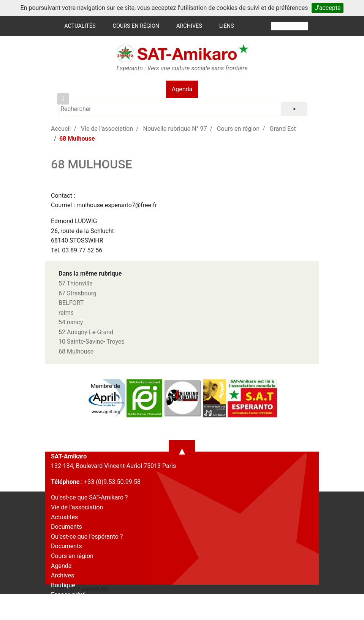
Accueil (61, 129)
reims (66, 313)
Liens (227, 26)
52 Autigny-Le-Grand (86, 332)
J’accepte (328, 8)
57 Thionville (76, 283)
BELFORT (71, 303)
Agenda (182, 89)
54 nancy (71, 322)
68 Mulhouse (76, 351)
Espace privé (68, 595)
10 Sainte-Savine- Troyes (92, 342)
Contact (62, 605)
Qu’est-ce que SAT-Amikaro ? (89, 497)
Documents (66, 527)
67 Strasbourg (78, 293)
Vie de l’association (107, 129)
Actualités (80, 26)
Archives (189, 26)
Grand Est (283, 129)
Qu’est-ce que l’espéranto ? (87, 537)
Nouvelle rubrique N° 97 (175, 129)
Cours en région (136, 26)
